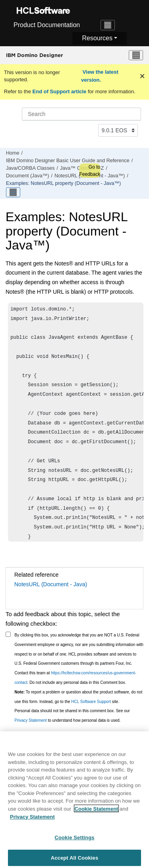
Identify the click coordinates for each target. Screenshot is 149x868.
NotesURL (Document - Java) (51, 584)
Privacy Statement (31, 720)
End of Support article (59, 91)
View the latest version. (100, 76)
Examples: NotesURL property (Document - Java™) (63, 183)
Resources (97, 38)
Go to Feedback (90, 171)
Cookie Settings (74, 840)
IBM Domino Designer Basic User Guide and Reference (68, 161)
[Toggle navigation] (108, 25)
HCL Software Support (91, 702)
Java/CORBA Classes (30, 168)
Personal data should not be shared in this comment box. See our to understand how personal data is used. (72, 716)
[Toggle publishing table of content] (13, 192)
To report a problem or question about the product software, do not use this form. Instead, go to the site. (79, 697)
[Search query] (81, 114)
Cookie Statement (97, 811)
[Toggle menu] (136, 55)
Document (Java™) (27, 176)
